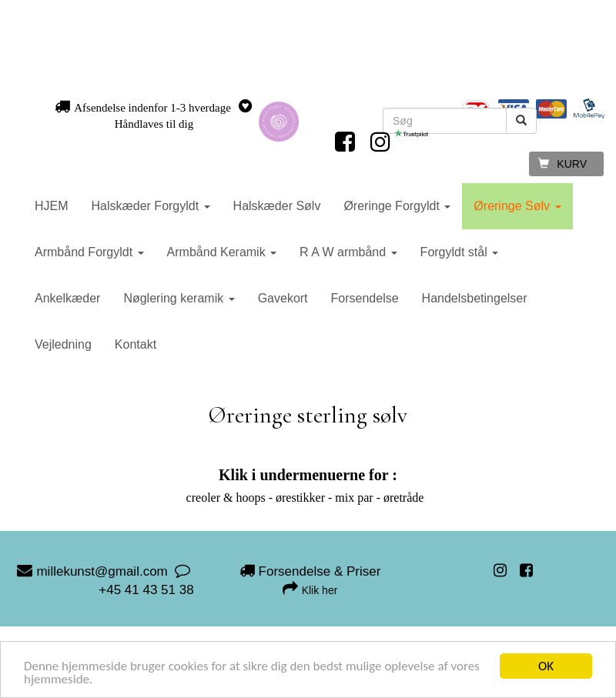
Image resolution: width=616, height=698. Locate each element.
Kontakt (136, 344)
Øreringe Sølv (517, 206)
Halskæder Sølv (277, 206)
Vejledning (63, 344)
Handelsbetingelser (475, 298)
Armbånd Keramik (222, 252)
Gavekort (283, 298)
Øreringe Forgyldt (397, 206)
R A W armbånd (348, 252)
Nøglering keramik (179, 298)
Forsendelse (365, 298)
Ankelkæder (67, 298)
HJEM (52, 206)
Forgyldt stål (460, 252)
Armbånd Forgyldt (89, 252)
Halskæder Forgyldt (151, 206)
